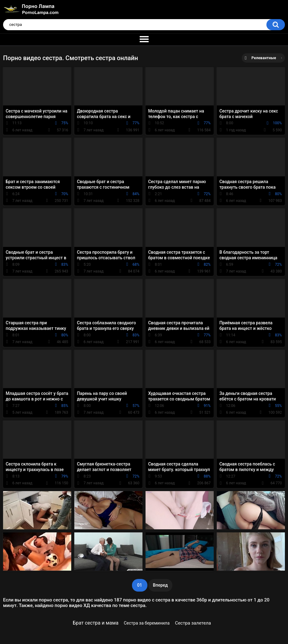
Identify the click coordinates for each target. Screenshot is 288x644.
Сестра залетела (193, 623)
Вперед (160, 585)
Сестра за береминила (147, 623)
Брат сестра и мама (96, 623)
